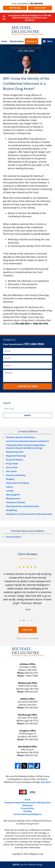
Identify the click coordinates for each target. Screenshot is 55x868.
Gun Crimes (12, 467)
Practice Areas (17, 41)
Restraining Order (15, 452)
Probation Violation (16, 502)
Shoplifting (11, 510)
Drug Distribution (15, 460)
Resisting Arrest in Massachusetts (23, 506)
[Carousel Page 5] (35, 621)
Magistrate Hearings (16, 456)
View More (27, 630)
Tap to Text (40, 8)
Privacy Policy (27, 808)
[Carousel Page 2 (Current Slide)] (24, 621)
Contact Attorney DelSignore (28, 814)
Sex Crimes (11, 471)
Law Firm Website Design (27, 865)
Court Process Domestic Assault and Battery (27, 441)
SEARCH (27, 415)
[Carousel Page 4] (31, 621)
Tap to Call (15, 8)
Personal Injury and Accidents (28, 531)
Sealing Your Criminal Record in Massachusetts (29, 514)
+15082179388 (31, 676)
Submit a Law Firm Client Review (27, 638)
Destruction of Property (18, 483)
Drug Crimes (12, 464)
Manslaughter (13, 495)
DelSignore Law (36, 854)
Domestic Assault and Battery (21, 437)
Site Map (27, 811)
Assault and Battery (16, 475)
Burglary (10, 479)
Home (4, 41)
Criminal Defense (28, 431)
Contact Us (32, 41)
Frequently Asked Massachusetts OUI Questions (27, 803)
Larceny (10, 491)
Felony (9, 487)
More (50, 41)
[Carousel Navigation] (27, 620)
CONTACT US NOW (27, 386)
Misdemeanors (13, 499)
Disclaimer (27, 805)
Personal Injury (14, 537)
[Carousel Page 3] (28, 621)
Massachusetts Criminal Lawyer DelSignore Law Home (28, 30)
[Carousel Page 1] (20, 621)
